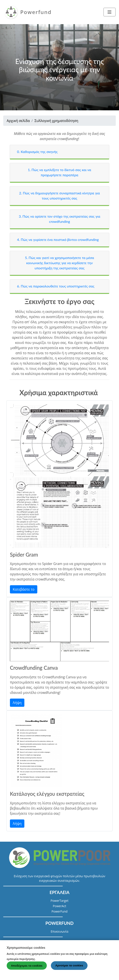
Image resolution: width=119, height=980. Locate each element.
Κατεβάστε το (24, 589)
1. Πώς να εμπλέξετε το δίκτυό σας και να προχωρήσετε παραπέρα (60, 172)
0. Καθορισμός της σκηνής (37, 152)
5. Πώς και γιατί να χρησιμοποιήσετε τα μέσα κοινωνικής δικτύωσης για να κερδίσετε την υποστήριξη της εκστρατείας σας (60, 263)
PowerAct (60, 906)
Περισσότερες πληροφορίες (59, 961)
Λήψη (17, 703)
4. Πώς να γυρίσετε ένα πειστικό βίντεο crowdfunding (58, 240)
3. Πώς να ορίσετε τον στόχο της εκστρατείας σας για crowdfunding (60, 219)
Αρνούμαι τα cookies (69, 968)
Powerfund (36, 12)
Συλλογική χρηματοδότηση (56, 121)
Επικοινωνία (59, 931)
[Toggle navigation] (110, 12)
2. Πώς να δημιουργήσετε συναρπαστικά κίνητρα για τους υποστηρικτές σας (60, 196)
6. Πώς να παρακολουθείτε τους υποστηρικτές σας (56, 286)
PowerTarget (60, 901)
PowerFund (60, 911)
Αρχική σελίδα (18, 121)
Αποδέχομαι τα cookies (27, 968)
